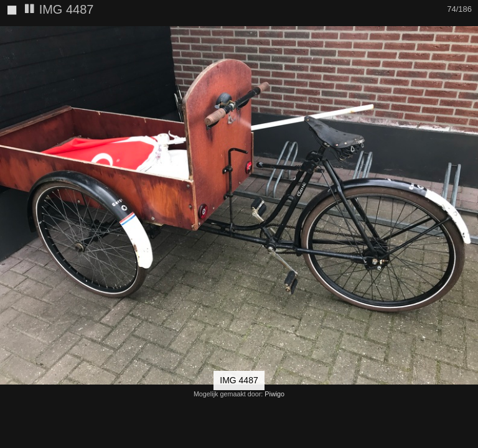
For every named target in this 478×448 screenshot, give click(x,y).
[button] (467, 32)
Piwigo (274, 394)
